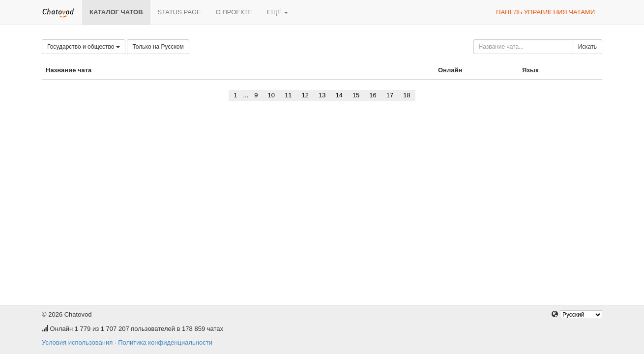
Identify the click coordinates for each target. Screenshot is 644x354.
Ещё (278, 12)
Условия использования (77, 342)
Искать (587, 47)
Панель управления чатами (545, 12)
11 (288, 95)
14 (339, 95)
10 (271, 95)
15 (356, 95)
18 (407, 95)
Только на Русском (158, 47)
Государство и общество (84, 47)
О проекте (234, 12)
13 (322, 95)
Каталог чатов (116, 12)
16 (373, 95)
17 (390, 95)
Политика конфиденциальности (165, 342)
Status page (179, 12)
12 (305, 95)
